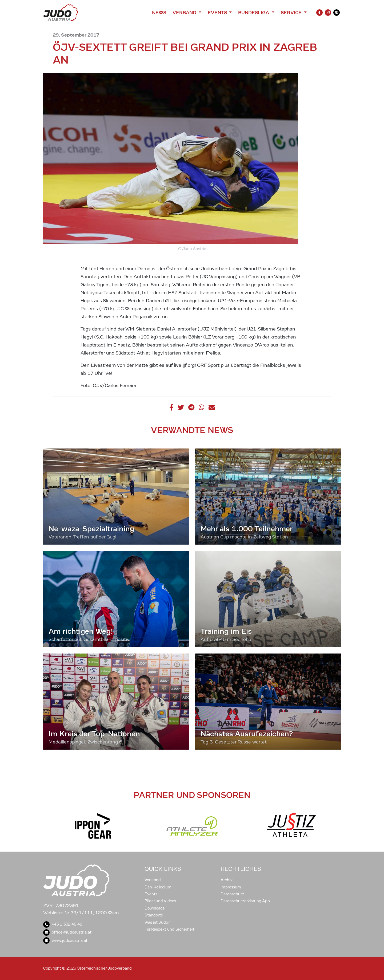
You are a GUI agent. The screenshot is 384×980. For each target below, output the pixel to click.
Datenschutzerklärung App (245, 901)
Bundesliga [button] (254, 13)
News (159, 13)
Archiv (227, 880)
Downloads (155, 908)
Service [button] (292, 13)
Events (151, 894)
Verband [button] (185, 13)
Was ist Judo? (157, 922)
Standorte (154, 915)
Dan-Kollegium (158, 887)
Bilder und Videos (160, 901)
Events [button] (218, 13)
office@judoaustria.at (67, 932)
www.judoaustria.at (65, 940)
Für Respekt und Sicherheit (169, 929)
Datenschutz (232, 894)
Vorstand (153, 880)
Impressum (231, 887)
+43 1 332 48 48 (63, 924)
